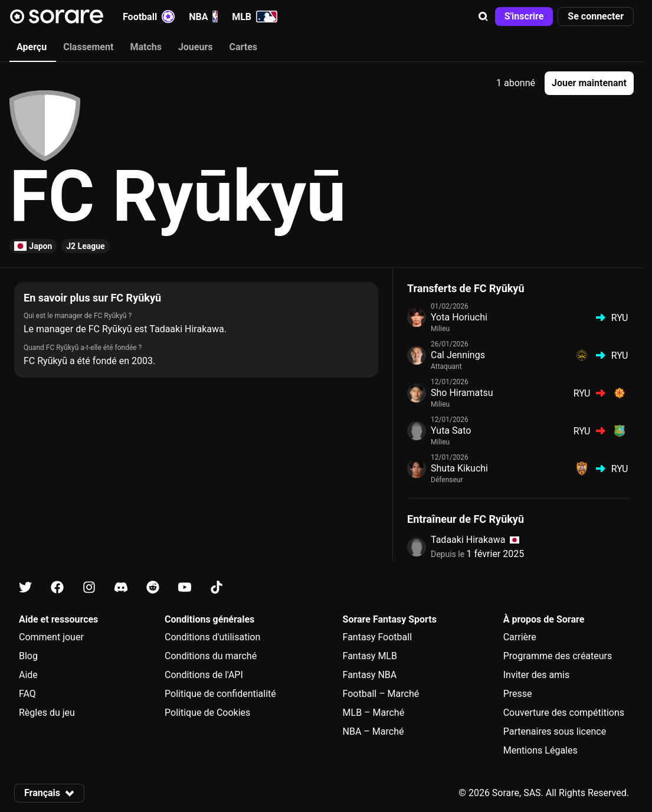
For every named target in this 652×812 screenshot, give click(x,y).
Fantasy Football (377, 637)
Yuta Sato (451, 430)
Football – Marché (381, 694)
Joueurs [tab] (196, 47)
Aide (28, 675)
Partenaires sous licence (555, 731)
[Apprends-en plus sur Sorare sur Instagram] (89, 587)
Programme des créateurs (558, 656)
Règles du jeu (47, 713)
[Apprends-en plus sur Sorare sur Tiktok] (217, 587)
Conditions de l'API (204, 675)
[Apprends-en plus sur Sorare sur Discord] (121, 587)
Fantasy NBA (370, 675)
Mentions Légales (540, 750)
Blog (28, 656)
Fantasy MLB (370, 656)
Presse (518, 694)
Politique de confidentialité (220, 694)
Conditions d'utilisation (212, 637)
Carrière (520, 637)
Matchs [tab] (146, 47)
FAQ (27, 694)
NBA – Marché (373, 731)
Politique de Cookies (207, 713)
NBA (203, 17)
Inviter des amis (537, 675)
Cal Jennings (458, 355)
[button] (483, 17)
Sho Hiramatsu (462, 393)
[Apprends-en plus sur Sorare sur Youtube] (185, 587)
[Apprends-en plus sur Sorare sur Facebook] (57, 587)
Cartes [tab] (244, 47)
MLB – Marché (374, 713)
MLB (255, 17)
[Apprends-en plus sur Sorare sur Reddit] (153, 587)
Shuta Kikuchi (459, 468)
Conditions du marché (211, 656)
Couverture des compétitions (564, 713)
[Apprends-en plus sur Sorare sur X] (25, 587)
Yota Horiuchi (459, 317)
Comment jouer (51, 637)
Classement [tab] (88, 47)
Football (149, 17)
